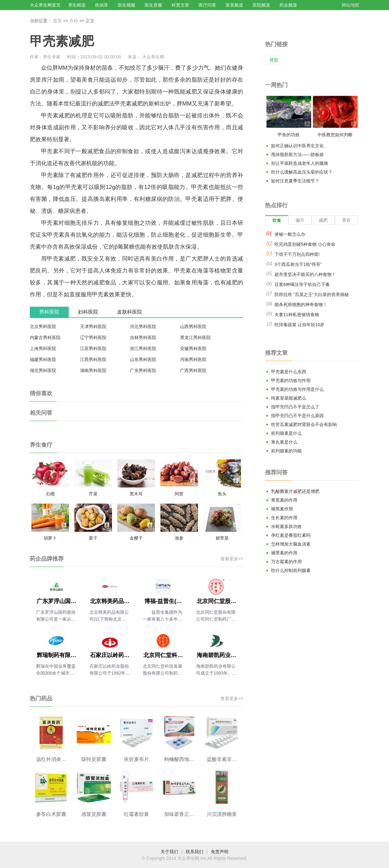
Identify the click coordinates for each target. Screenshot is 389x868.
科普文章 (180, 5)
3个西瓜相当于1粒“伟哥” (298, 264)
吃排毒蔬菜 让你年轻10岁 (299, 325)
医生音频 (153, 5)
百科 (74, 21)
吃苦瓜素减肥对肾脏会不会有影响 (304, 424)
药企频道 (288, 5)
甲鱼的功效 (289, 135)
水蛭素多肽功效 (286, 526)
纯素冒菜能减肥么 (289, 398)
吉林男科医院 (143, 337)
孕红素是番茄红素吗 (291, 535)
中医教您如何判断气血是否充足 (335, 136)
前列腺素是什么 (286, 433)
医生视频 (126, 5)
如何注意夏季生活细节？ (295, 181)
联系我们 (194, 852)
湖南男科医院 (93, 370)
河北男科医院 (143, 326)
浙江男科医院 (143, 348)
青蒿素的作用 (284, 500)
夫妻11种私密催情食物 (297, 315)
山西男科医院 (193, 326)
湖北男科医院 (43, 370)
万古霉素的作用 (286, 562)
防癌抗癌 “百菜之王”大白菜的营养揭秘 (312, 294)
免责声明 (220, 852)
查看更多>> (232, 559)
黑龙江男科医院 (195, 337)
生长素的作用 (284, 518)
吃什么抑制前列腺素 (291, 570)
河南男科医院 (193, 359)
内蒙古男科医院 (45, 337)
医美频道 (234, 5)
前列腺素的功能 (286, 451)
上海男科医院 (43, 348)
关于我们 (169, 852)
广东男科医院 (143, 370)
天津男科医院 (93, 326)
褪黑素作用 (282, 509)
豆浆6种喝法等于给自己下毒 (302, 284)
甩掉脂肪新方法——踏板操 (297, 154)
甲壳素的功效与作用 (291, 380)
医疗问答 (207, 5)
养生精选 (77, 5)
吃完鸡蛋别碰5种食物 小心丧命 (305, 244)
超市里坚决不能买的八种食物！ (305, 274)
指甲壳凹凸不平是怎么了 (295, 407)
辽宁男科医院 (93, 337)
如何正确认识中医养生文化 (297, 146)
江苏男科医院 (93, 348)
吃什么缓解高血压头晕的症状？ (302, 172)
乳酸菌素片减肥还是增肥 (295, 491)
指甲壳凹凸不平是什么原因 (297, 416)
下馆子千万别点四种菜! (297, 254)
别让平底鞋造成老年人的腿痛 (300, 163)
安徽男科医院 (193, 348)
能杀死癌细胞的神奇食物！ (301, 305)
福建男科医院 (43, 359)
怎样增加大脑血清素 (291, 544)
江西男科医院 (93, 359)
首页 (57, 21)
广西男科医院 (193, 370)
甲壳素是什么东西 (289, 372)
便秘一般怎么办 (290, 234)
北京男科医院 (43, 326)
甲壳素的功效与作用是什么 (297, 389)
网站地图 (350, 5)
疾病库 (102, 5)
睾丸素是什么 (284, 442)
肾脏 (274, 60)
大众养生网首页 (45, 5)
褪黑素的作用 (284, 553)
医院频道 (261, 5)
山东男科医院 (143, 359)
